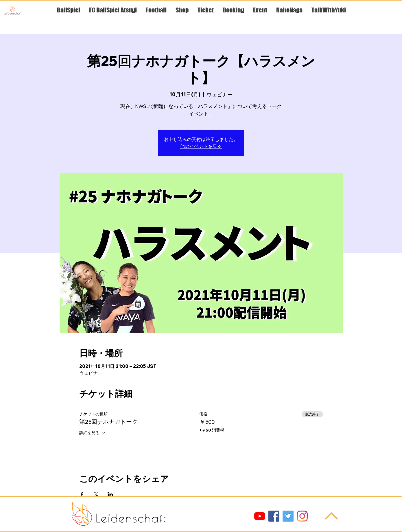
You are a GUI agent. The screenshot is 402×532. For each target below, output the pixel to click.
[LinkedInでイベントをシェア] (110, 494)
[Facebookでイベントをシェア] (82, 494)
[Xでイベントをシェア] (96, 494)
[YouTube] (260, 516)
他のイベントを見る (201, 146)
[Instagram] (302, 516)
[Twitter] (288, 516)
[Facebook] (274, 516)
